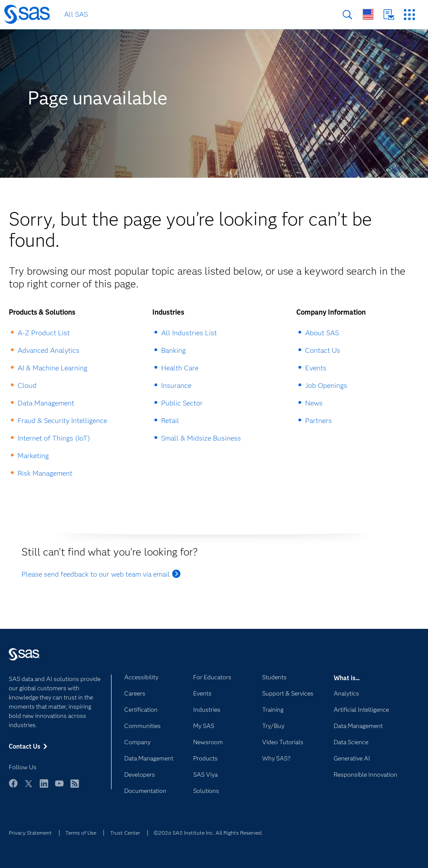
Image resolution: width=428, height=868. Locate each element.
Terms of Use (81, 833)
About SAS (322, 333)
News (314, 403)
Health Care (180, 368)
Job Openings (326, 386)
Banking (173, 350)
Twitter (29, 787)
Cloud (27, 386)
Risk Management (45, 473)
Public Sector (182, 403)
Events (316, 368)
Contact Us (389, 15)
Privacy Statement (30, 833)
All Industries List (189, 333)
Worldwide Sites (368, 14)
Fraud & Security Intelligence (62, 421)
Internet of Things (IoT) (54, 438)
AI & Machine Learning (52, 368)
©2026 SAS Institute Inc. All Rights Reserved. (208, 833)
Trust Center (125, 833)
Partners (318, 421)
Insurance (176, 386)
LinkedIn (44, 787)
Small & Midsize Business (201, 438)
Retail (170, 421)
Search (347, 15)
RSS (75, 787)
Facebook (13, 787)
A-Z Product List (44, 333)
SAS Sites (409, 15)
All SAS (76, 14)
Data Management (46, 403)
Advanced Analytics (49, 350)
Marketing (33, 456)
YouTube (59, 787)
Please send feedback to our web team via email (96, 574)
